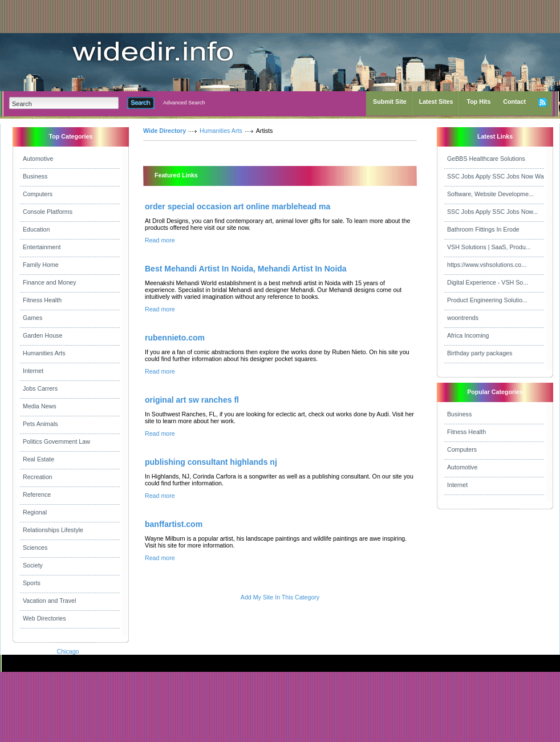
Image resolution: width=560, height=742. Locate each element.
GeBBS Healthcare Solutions (486, 159)
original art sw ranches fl (192, 400)
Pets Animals (40, 424)
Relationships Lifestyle (53, 530)
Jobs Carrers (40, 388)
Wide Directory (165, 131)
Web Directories (44, 618)
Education (36, 229)
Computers (38, 194)
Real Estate (38, 459)
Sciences (35, 548)
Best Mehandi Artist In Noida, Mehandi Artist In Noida (246, 269)
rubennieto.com (175, 338)
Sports (32, 583)
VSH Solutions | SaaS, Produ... (489, 247)
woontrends (463, 318)
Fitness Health (42, 300)
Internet (33, 371)
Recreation (38, 477)
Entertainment (42, 247)
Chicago (68, 651)
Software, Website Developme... (490, 194)
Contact (514, 102)
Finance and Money (50, 282)
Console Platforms (48, 212)
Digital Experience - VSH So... (488, 282)
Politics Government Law (56, 441)
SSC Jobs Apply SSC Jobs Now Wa (496, 176)
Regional (35, 512)
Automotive (38, 159)
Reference (37, 494)
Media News (40, 406)
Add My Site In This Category (280, 597)
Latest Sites (436, 102)
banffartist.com (174, 524)
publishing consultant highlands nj (211, 462)
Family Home (41, 265)
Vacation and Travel (49, 601)
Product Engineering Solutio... (487, 300)
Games (33, 318)
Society (33, 565)
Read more (160, 240)
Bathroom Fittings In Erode (483, 229)
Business (35, 176)
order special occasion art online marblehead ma (238, 206)
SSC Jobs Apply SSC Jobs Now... (492, 212)
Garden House (42, 335)
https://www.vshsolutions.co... (487, 265)
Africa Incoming (468, 335)
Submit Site (390, 102)
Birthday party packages (480, 353)
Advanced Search (184, 103)
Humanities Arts (44, 353)
